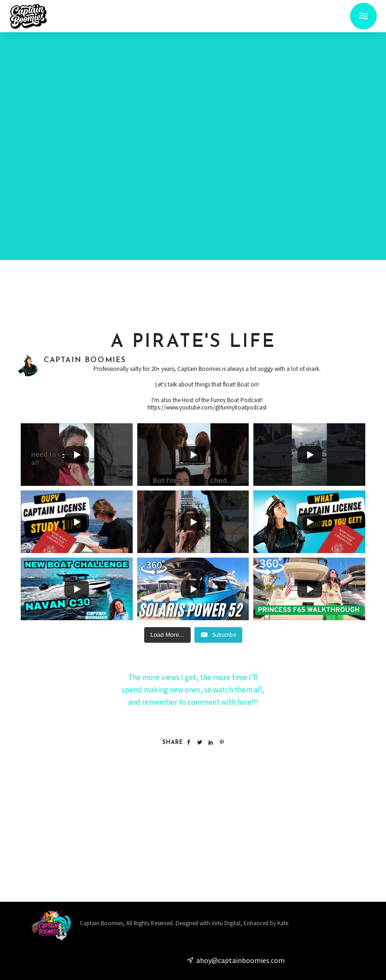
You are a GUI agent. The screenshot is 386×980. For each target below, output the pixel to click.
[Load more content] (167, 635)
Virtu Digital (226, 923)
